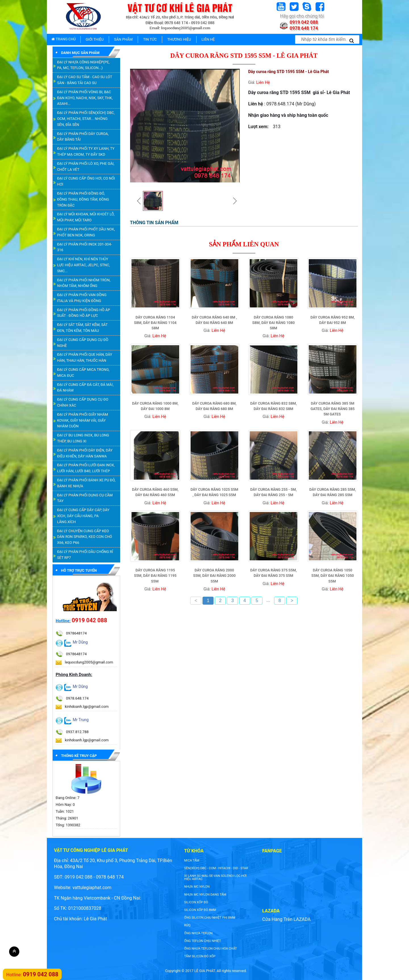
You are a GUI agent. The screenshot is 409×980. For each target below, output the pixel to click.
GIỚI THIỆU (95, 39)
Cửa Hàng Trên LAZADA (286, 919)
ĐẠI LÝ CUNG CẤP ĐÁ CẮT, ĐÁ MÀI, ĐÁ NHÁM (85, 388)
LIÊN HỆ (208, 39)
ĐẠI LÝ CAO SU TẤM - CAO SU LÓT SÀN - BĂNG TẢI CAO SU (85, 80)
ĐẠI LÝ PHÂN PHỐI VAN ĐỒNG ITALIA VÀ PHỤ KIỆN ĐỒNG (82, 298)
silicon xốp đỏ (196, 902)
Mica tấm (192, 861)
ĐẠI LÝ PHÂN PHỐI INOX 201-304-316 (84, 247)
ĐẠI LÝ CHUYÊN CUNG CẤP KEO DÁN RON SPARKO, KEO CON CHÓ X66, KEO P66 (85, 537)
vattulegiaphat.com (92, 888)
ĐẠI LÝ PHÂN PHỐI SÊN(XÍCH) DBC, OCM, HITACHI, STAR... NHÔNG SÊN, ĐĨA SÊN (86, 119)
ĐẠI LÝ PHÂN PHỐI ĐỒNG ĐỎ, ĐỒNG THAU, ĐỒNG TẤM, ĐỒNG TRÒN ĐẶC (83, 199)
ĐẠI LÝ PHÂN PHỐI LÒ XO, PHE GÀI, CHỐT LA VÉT (86, 167)
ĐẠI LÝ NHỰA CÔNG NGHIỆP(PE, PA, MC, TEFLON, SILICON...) (83, 65)
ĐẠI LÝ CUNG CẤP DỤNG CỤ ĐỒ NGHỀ (83, 343)
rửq (187, 925)
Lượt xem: (258, 127)
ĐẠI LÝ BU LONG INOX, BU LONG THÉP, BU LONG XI (83, 438)
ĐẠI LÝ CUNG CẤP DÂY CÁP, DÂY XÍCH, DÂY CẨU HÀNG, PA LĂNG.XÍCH (83, 516)
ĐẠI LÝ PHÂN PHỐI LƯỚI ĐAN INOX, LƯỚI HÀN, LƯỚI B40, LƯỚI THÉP (86, 468)
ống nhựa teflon (198, 933)
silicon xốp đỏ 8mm (200, 910)
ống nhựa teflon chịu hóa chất (210, 949)
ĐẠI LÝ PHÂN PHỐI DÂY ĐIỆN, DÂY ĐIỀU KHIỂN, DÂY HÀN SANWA (85, 453)
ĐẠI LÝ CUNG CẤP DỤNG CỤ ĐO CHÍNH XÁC (83, 402)
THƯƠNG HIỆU (179, 39)
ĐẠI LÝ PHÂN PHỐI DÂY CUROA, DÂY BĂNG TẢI (83, 137)
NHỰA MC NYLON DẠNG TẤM (205, 895)
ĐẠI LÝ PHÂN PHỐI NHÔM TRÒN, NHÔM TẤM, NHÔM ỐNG (84, 283)
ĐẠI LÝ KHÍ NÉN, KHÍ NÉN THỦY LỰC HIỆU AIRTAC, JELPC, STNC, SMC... (84, 265)
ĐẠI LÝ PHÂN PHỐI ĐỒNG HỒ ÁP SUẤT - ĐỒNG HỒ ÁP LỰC (84, 313)
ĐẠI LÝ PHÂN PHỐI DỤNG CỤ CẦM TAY (85, 498)
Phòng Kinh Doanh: (74, 675)
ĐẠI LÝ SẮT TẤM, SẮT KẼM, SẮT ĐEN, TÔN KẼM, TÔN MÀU (82, 328)
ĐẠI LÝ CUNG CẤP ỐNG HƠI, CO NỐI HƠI (86, 181)
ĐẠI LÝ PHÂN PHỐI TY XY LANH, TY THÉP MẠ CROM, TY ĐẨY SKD (86, 151)
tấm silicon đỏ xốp (200, 956)
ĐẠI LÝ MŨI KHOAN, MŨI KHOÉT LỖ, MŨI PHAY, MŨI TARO (86, 217)
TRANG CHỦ (64, 39)
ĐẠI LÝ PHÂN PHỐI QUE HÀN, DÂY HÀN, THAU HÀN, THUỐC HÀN (85, 357)
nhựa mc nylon (197, 887)
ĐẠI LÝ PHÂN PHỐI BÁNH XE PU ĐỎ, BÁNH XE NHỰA (86, 483)
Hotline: (63, 621)
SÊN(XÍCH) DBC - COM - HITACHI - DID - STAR (216, 868)
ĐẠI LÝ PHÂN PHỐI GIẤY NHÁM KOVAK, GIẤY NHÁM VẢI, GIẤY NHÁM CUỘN (83, 420)
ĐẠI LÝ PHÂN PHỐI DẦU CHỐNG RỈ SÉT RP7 (85, 555)
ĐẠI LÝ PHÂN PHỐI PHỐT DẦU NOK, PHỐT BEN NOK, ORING (86, 232)
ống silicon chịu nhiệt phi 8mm (210, 918)
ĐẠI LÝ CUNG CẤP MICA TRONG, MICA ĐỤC (83, 373)
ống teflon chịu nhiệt (203, 941)
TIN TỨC (150, 39)
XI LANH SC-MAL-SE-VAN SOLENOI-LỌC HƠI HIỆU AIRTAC (215, 877)
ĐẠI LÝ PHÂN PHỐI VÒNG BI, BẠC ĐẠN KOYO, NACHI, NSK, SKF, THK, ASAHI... (85, 98)
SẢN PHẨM (123, 39)
